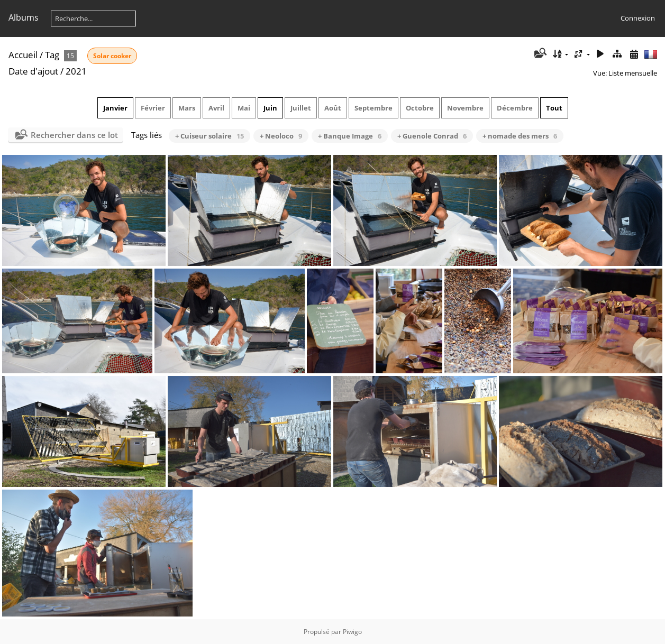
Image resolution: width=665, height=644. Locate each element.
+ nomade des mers (520, 136)
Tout (554, 108)
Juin (270, 108)
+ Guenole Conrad (432, 136)
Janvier (115, 108)
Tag (52, 55)
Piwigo (352, 632)
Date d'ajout (33, 71)
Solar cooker (112, 56)
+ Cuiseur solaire (209, 136)
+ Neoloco (281, 136)
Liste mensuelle (633, 73)
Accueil (23, 55)
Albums (24, 17)
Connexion (638, 18)
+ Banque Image (350, 136)
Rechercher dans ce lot (74, 135)
